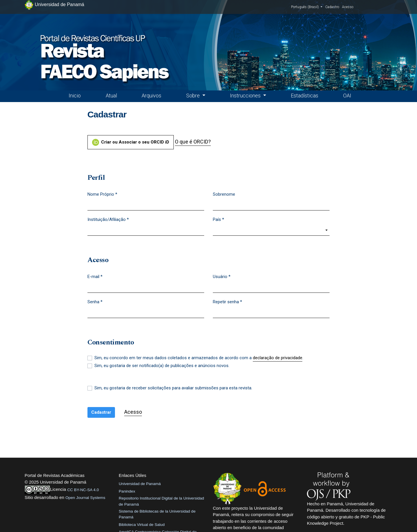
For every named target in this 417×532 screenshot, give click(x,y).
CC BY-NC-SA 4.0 (83, 490)
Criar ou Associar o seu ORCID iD (131, 142)
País (218, 219)
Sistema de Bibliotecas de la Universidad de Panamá (157, 514)
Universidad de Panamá (140, 484)
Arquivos (151, 96)
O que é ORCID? (193, 142)
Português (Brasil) (307, 7)
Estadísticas (304, 96)
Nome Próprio (102, 194)
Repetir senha (227, 302)
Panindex (127, 491)
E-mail (95, 276)
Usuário (222, 276)
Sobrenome (224, 194)
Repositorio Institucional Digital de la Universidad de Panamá (161, 501)
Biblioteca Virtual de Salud (142, 525)
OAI (347, 96)
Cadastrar (101, 412)
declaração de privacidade (278, 358)
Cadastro (332, 7)
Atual (111, 96)
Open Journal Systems (85, 498)
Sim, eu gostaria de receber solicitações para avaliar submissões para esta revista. (173, 388)
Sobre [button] (194, 96)
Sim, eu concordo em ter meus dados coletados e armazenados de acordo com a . (199, 358)
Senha (95, 302)
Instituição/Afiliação (108, 219)
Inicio (75, 96)
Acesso (348, 7)
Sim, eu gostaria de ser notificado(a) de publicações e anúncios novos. (162, 366)
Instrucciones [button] (246, 96)
